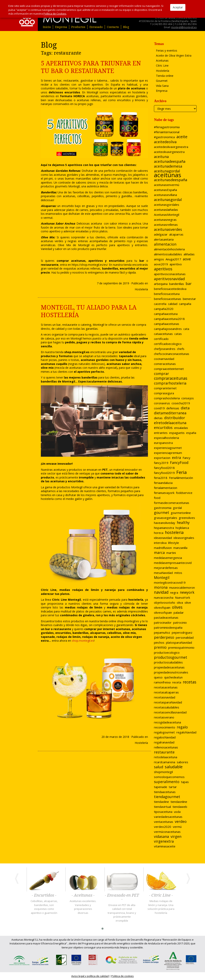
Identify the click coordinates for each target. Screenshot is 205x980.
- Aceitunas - (83, 895)
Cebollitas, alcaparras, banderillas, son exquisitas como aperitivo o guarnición (44, 907)
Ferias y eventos (167, 50)
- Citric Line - (161, 895)
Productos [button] (78, 27)
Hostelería (141, 289)
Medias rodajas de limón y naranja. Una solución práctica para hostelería (161, 907)
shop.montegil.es (128, 621)
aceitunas (123, 629)
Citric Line (162, 65)
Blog (126, 27)
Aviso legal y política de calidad (90, 976)
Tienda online (165, 76)
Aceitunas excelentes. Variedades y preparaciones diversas (83, 907)
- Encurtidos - (44, 895)
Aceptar (178, 7)
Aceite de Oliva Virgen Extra (174, 55)
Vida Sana (162, 86)
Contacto (113, 27)
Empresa (61, 27)
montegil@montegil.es (184, 27)
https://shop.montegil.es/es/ (90, 265)
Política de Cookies (55, 14)
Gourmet (162, 81)
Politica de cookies (123, 976)
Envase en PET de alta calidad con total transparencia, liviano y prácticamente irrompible (122, 913)
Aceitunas (162, 60)
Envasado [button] (96, 27)
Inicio (47, 27)
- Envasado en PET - (122, 897)
